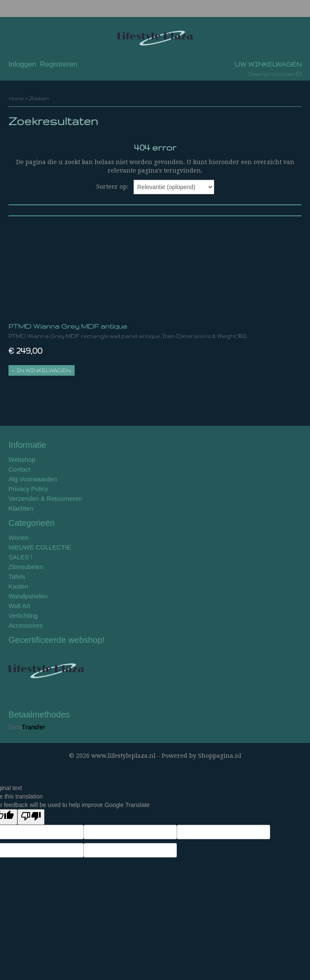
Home (16, 98)
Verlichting (23, 616)
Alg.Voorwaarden (33, 479)
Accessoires (26, 625)
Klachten (21, 508)
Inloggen (22, 64)
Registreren (59, 64)
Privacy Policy (28, 489)
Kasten (18, 586)
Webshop (22, 459)
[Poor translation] (31, 817)
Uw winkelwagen (268, 64)
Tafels (17, 577)
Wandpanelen (28, 596)
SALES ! (21, 557)
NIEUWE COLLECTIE (40, 547)
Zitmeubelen (26, 567)
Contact (20, 469)
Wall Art (19, 606)
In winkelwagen (44, 370)
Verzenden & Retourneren (45, 498)
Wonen (18, 537)
